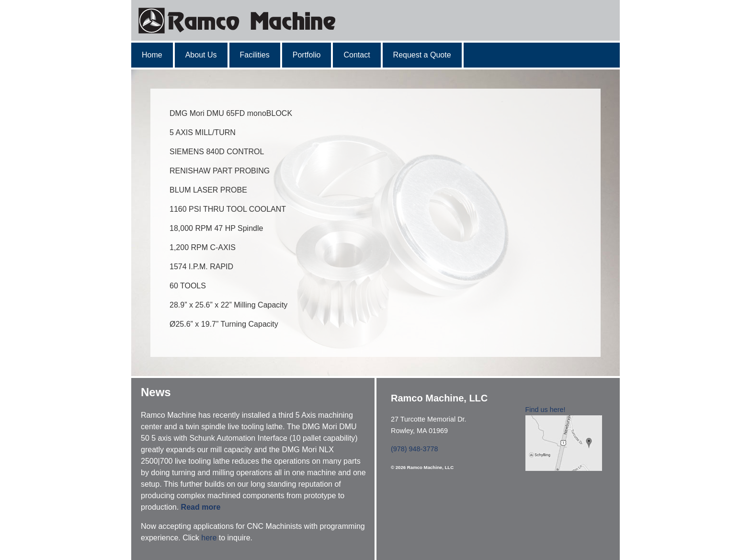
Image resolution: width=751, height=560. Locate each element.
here (209, 538)
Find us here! (546, 410)
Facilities (255, 55)
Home (152, 55)
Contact (357, 55)
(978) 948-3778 (414, 449)
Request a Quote (422, 55)
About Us (201, 55)
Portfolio (307, 55)
